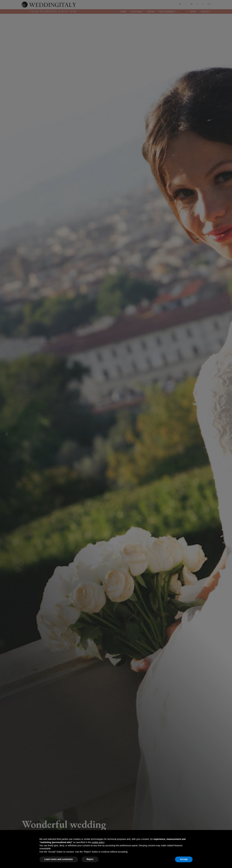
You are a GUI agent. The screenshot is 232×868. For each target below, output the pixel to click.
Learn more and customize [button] (59, 859)
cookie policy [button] (98, 842)
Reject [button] (90, 859)
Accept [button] (184, 859)
